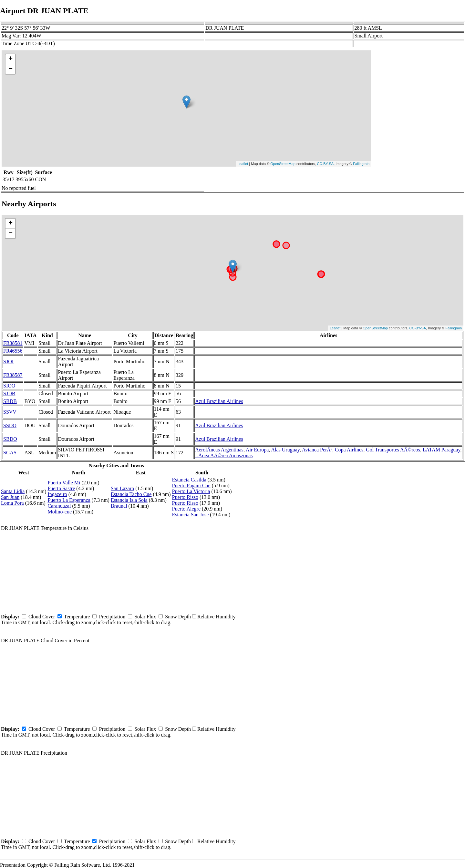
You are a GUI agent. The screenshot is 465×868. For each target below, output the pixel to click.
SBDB (10, 401)
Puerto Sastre (61, 488)
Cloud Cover (42, 617)
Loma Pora (12, 503)
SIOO (9, 386)
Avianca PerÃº (317, 450)
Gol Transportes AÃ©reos (393, 450)
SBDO (10, 439)
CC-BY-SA (325, 164)
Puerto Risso (185, 497)
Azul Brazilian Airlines (219, 401)
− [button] (10, 69)
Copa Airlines (349, 450)
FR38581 (13, 343)
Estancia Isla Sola (129, 500)
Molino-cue (60, 512)
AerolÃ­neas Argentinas (219, 450)
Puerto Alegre (186, 509)
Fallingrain (361, 164)
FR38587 (13, 375)
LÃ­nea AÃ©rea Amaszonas (224, 455)
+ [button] (10, 59)
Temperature (77, 617)
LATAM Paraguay (441, 450)
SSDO (10, 425)
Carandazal (59, 506)
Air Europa (257, 450)
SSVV (10, 412)
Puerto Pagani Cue (191, 486)
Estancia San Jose (191, 515)
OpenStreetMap (283, 164)
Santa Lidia (13, 491)
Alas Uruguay (285, 450)
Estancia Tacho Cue (131, 494)
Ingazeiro (57, 494)
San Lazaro (122, 488)
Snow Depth (178, 617)
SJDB (9, 393)
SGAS (10, 453)
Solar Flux (145, 617)
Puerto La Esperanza (69, 500)
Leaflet (243, 164)
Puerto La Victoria (191, 491)
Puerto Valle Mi (64, 483)
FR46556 (13, 351)
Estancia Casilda (189, 480)
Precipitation (112, 617)
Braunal (119, 506)
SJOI (8, 362)
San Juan (10, 497)
